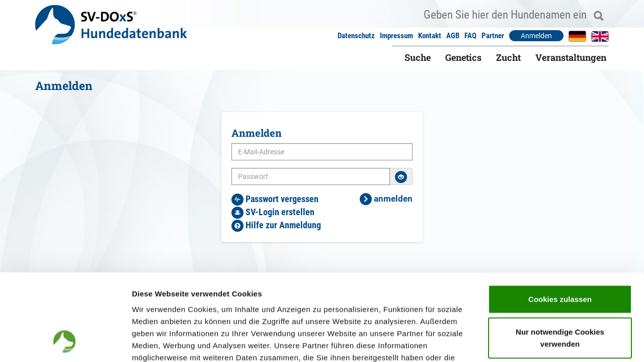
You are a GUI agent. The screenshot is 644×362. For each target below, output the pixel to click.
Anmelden (536, 36)
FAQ (470, 36)
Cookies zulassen (560, 219)
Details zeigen (535, 342)
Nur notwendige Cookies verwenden (560, 258)
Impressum (396, 36)
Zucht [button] (508, 57)
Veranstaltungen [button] (571, 57)
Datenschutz (356, 36)
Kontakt (430, 36)
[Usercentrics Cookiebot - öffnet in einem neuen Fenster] (65, 342)
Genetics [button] (463, 57)
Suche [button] (418, 57)
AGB (453, 36)
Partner (493, 36)
